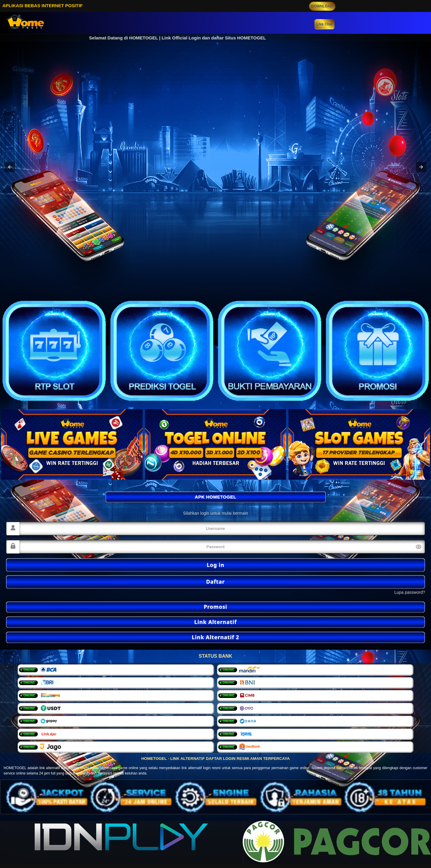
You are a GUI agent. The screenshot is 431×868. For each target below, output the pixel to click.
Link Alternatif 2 (216, 637)
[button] (10, 167)
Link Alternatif (215, 622)
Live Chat (325, 24)
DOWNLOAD (322, 6)
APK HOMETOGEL (216, 497)
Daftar (215, 582)
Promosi (216, 607)
